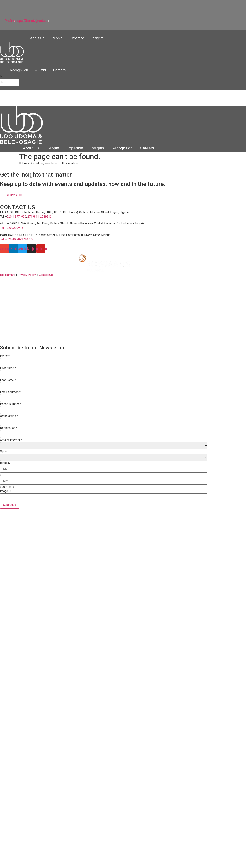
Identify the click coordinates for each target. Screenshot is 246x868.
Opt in (4, 451)
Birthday (5, 463)
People (57, 38)
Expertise (77, 38)
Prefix (5, 356)
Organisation (9, 416)
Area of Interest (11, 440)
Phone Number (10, 404)
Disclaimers (8, 275)
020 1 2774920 (16, 217)
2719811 (33, 217)
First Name (8, 368)
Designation (9, 428)
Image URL (7, 491)
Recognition (19, 70)
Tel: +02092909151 (12, 228)
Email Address (10, 392)
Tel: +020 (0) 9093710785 (16, 239)
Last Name (8, 380)
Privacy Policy (27, 275)
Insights (97, 38)
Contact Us (46, 275)
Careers (59, 70)
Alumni (41, 70)
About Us (37, 38)
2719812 (46, 217)
